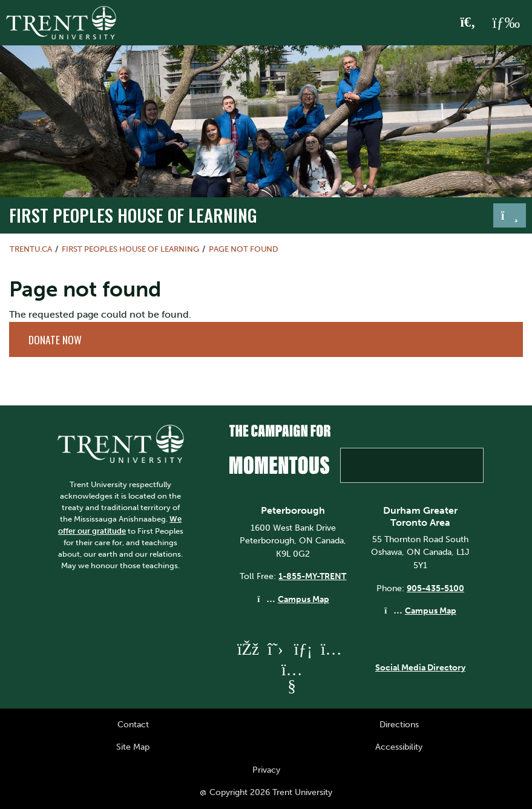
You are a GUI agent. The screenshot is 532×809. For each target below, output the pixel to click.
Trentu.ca (31, 249)
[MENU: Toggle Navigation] (506, 23)
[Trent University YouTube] (292, 686)
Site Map (133, 747)
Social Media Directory (420, 667)
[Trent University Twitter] (275, 649)
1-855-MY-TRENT (312, 576)
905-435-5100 (435, 588)
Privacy (266, 770)
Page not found (244, 249)
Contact (133, 724)
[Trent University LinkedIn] (303, 649)
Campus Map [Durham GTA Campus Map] (431, 611)
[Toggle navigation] (510, 215)
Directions (399, 724)
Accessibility (399, 747)
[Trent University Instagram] (331, 649)
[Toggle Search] (468, 23)
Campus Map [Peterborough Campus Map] (304, 599)
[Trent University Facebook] (248, 649)
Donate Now (55, 339)
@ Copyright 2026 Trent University (266, 792)
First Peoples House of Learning (133, 215)
